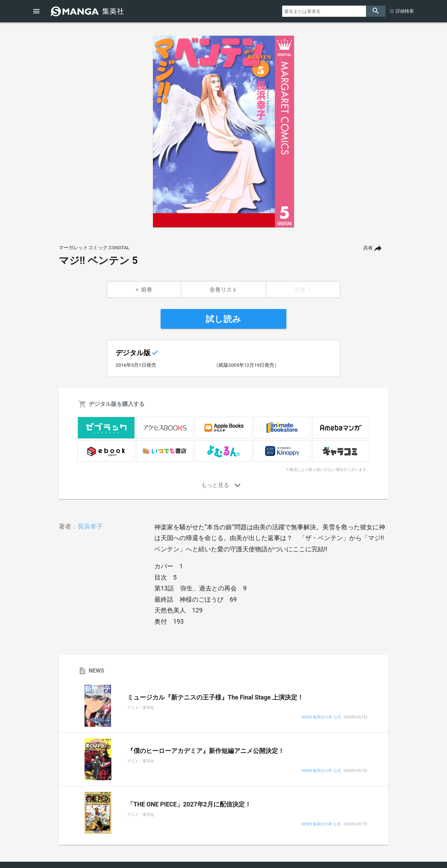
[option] (223, 131)
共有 (368, 248)
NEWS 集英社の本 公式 (321, 718)
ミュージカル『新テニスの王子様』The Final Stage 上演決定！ (215, 697)
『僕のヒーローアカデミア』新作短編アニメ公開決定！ (206, 751)
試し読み (223, 319)
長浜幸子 (90, 526)
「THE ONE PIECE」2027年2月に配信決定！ (189, 804)
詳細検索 (405, 11)
